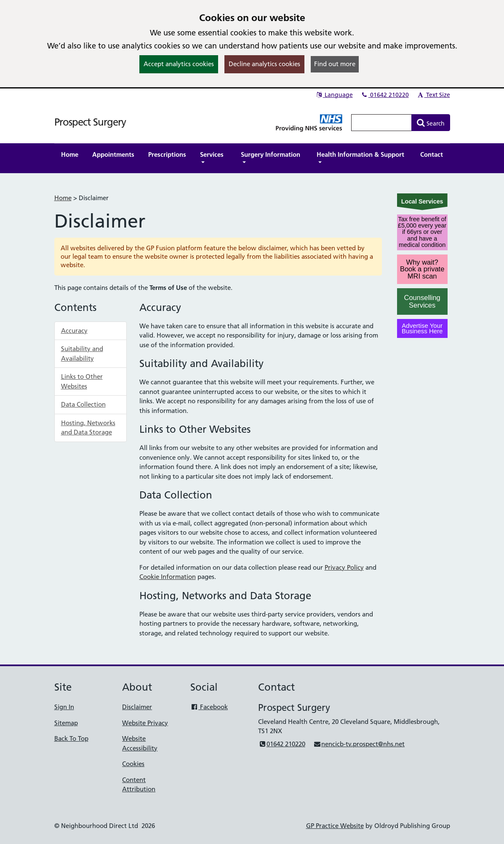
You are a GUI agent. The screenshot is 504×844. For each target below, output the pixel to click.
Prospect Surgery (90, 122)
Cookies (133, 764)
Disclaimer (137, 707)
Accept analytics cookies (179, 64)
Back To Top (71, 738)
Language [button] (334, 95)
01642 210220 (385, 95)
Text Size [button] (433, 95)
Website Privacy (145, 723)
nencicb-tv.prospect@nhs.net (359, 744)
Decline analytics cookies (264, 64)
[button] (214, 158)
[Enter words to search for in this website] (381, 123)
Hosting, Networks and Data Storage (88, 428)
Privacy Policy (344, 567)
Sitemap (66, 723)
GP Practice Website (335, 826)
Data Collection (83, 404)
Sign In (64, 707)
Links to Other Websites (82, 381)
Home (63, 198)
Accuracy (74, 331)
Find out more (335, 64)
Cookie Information (168, 577)
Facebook (209, 707)
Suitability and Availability (82, 354)
